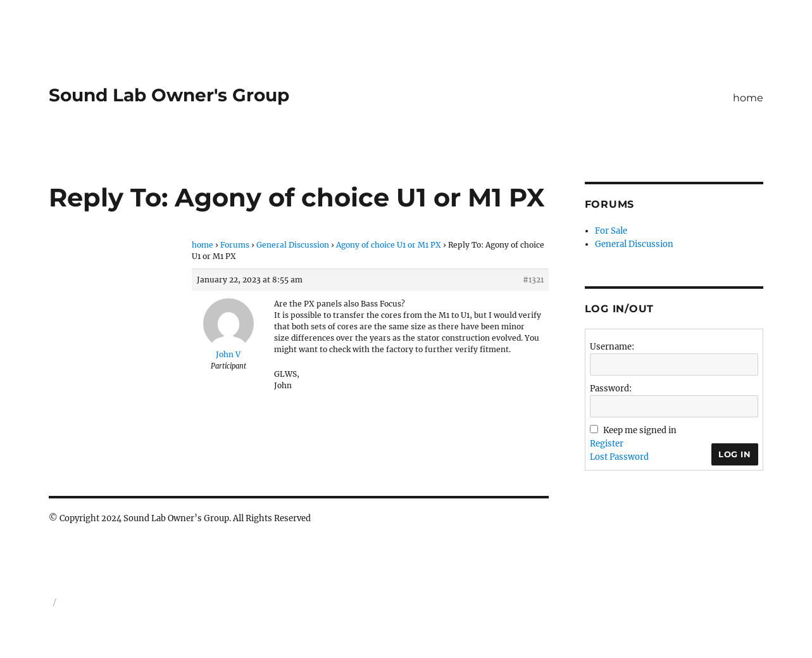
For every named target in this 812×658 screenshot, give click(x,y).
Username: (612, 347)
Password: (611, 389)
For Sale (611, 231)
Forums (235, 245)
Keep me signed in (640, 430)
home (748, 98)
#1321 (533, 280)
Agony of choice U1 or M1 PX (389, 245)
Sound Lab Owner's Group (169, 95)
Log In (735, 454)
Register (607, 444)
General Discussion (293, 245)
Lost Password (619, 457)
